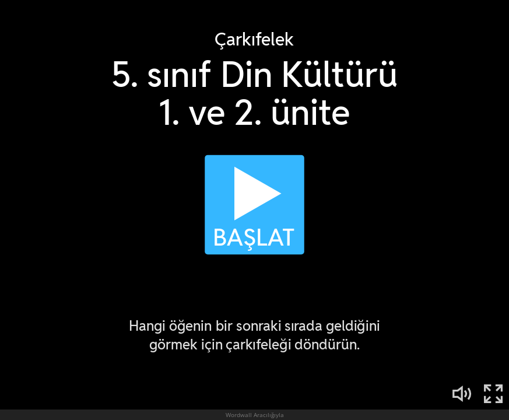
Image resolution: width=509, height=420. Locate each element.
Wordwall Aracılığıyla (255, 415)
